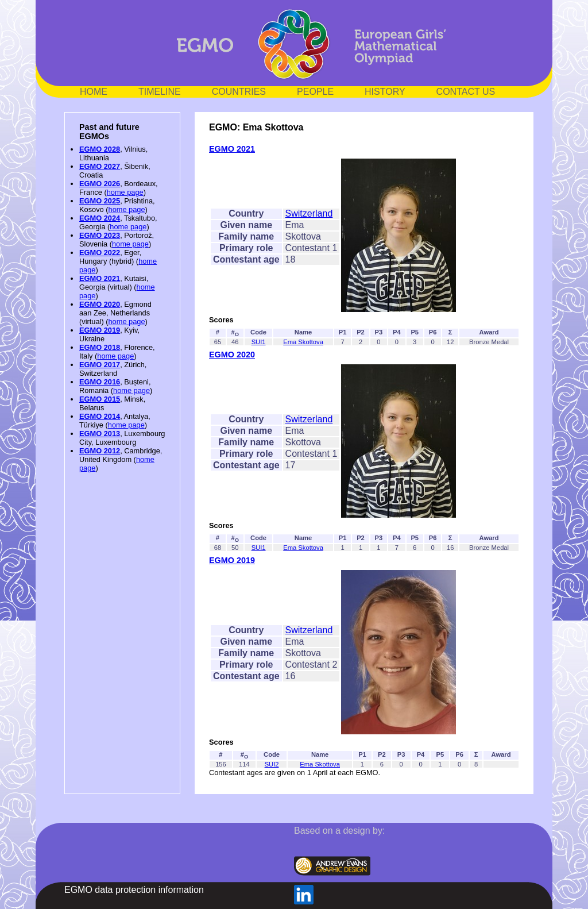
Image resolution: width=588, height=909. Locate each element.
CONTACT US (466, 92)
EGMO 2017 (100, 365)
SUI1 (259, 342)
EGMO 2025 (100, 201)
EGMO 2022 (100, 253)
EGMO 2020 (100, 304)
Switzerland (309, 213)
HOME (94, 92)
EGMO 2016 (100, 382)
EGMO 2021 (100, 278)
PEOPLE (315, 92)
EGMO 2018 (100, 347)
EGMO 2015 (100, 399)
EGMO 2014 (100, 416)
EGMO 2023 (100, 235)
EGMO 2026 (100, 184)
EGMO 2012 (100, 451)
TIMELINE (160, 92)
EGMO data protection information (134, 890)
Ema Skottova (303, 342)
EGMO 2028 (100, 149)
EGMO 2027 (100, 166)
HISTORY (385, 92)
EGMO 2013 (100, 434)
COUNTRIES (239, 92)
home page (125, 192)
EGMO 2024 (100, 218)
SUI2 (272, 764)
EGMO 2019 (100, 330)
